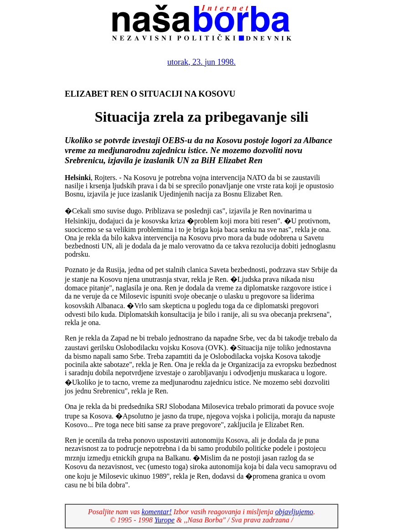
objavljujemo (294, 512)
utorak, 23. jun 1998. (201, 62)
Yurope (165, 520)
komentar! (157, 512)
